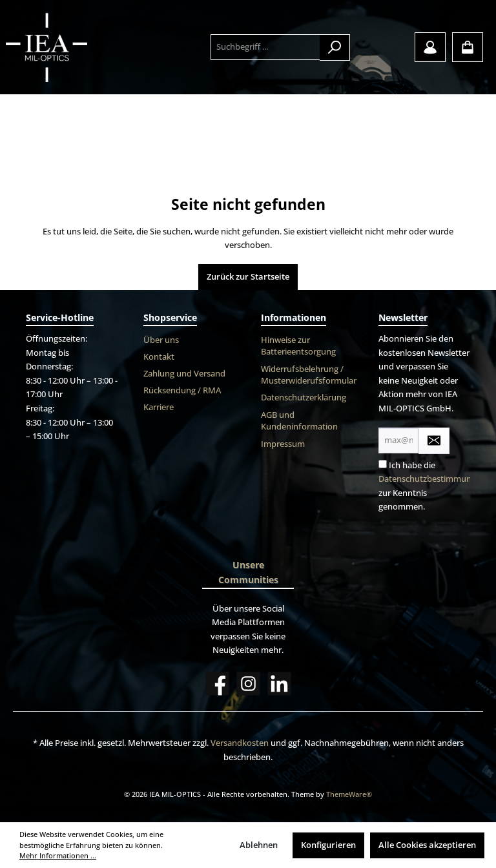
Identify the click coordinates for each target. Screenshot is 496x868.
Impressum (283, 444)
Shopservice (170, 317)
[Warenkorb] (468, 47)
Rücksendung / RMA (182, 390)
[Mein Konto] (430, 47)
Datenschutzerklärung (304, 398)
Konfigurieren (328, 845)
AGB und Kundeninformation (299, 421)
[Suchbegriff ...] (265, 47)
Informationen (294, 317)
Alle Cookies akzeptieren (427, 845)
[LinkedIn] (279, 684)
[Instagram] (248, 684)
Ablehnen (259, 845)
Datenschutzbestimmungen (432, 479)
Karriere (159, 407)
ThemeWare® (349, 794)
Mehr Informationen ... (58, 855)
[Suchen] (335, 47)
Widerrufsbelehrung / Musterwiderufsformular (309, 375)
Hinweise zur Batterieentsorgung (298, 346)
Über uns (161, 340)
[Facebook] (217, 684)
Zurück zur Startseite (248, 277)
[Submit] (434, 441)
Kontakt (159, 357)
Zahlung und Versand (184, 374)
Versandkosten (240, 743)
